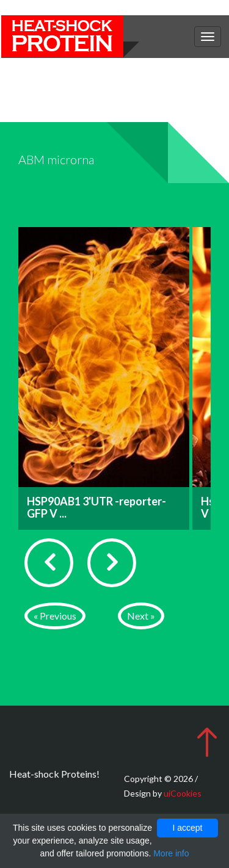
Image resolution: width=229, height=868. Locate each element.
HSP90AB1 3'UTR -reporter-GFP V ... (96, 507)
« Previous (55, 616)
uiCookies (183, 793)
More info (171, 853)
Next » (141, 616)
